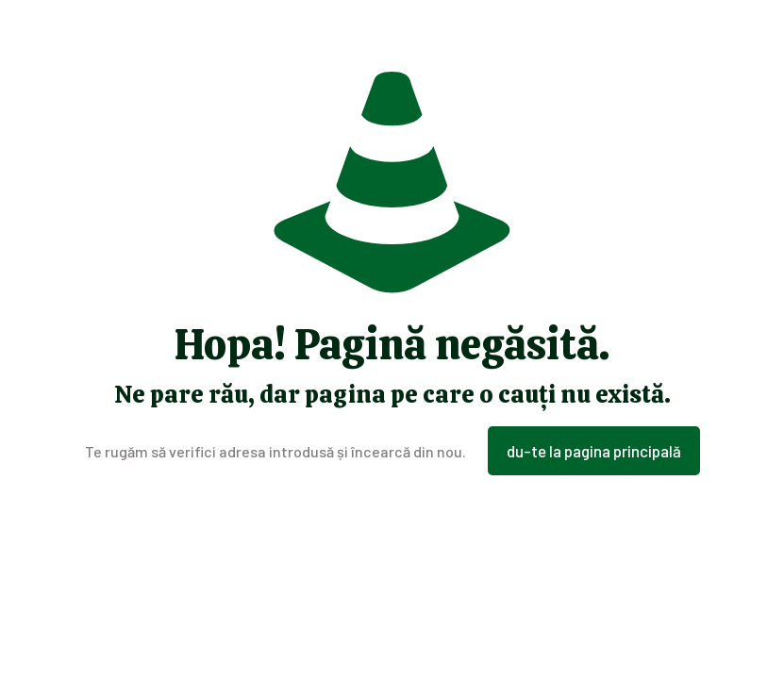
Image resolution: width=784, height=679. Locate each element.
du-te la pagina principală (594, 451)
